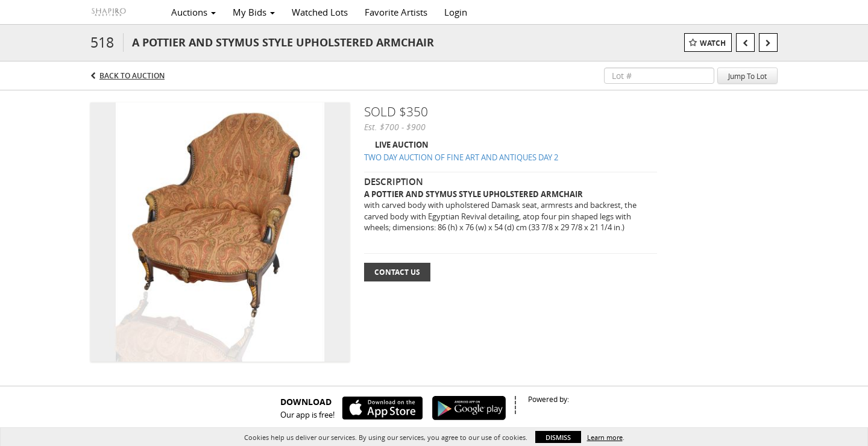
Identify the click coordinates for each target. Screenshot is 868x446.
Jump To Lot (747, 76)
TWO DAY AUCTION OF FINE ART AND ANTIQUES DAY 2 (461, 157)
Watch (713, 43)
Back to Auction (132, 76)
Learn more (605, 437)
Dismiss (558, 437)
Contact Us (397, 272)
